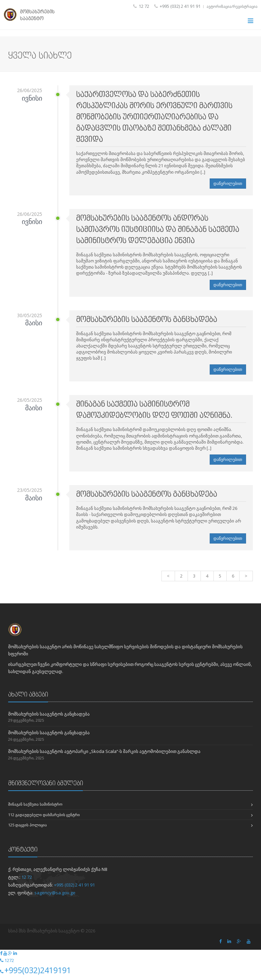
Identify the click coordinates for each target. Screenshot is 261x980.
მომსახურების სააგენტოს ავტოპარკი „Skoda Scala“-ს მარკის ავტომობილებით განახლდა (104, 755)
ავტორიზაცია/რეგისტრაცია (232, 6)
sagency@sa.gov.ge (55, 896)
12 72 (27, 880)
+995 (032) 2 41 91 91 (74, 888)
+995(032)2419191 (38, 974)
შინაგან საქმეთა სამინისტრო (35, 808)
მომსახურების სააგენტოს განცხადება (49, 717)
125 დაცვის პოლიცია (28, 829)
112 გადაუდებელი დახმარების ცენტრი (44, 818)
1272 (9, 964)
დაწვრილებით (228, 187)
